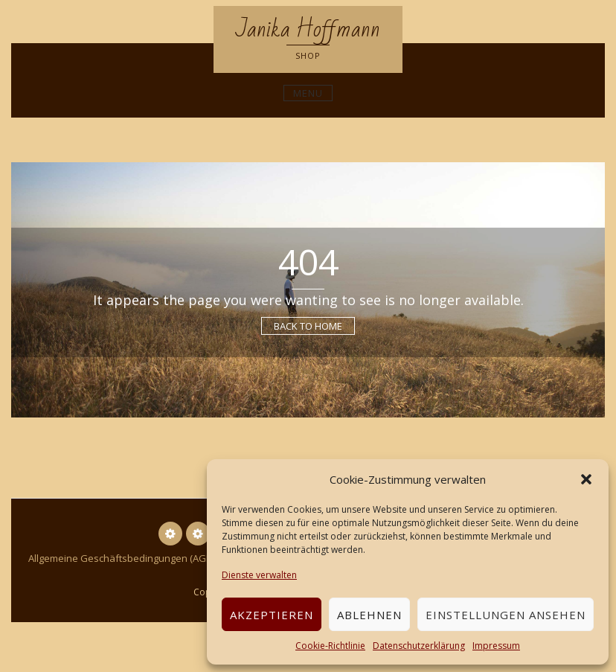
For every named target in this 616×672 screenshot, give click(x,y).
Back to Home (308, 326)
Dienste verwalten (259, 575)
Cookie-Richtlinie (330, 646)
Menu (308, 93)
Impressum (496, 646)
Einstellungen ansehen (506, 615)
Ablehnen (369, 615)
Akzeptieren (272, 615)
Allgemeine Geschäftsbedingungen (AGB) (121, 558)
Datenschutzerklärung (419, 646)
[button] (586, 479)
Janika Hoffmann (308, 29)
